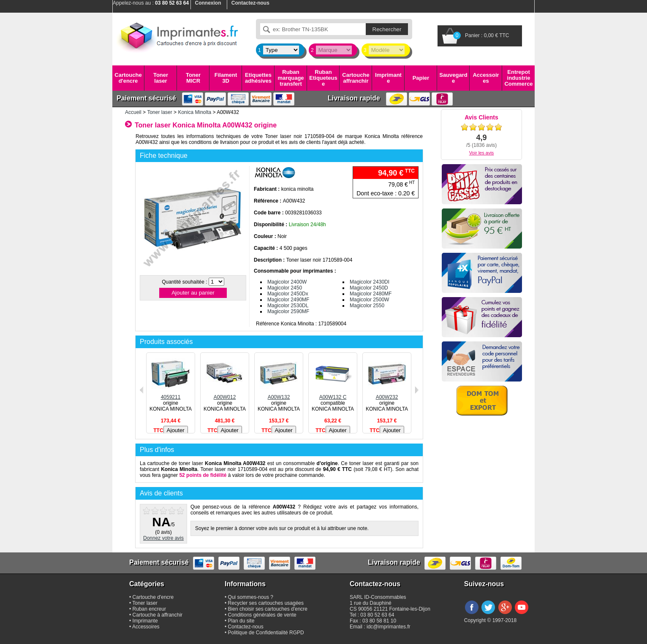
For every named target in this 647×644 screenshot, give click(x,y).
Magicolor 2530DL (288, 306)
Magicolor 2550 (367, 306)
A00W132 (279, 394)
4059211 (171, 394)
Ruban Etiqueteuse (323, 78)
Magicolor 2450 (285, 288)
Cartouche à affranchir (158, 615)
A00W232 (387, 394)
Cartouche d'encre (128, 78)
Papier (421, 78)
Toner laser (161, 78)
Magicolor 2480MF (371, 294)
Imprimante (388, 78)
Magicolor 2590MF (288, 311)
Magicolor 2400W (287, 282)
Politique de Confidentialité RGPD (266, 633)
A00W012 (225, 394)
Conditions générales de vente (262, 615)
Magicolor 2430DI (370, 282)
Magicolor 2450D (369, 288)
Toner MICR (193, 78)
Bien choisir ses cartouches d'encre (268, 609)
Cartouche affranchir (356, 78)
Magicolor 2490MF (288, 300)
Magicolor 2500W (369, 300)
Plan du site (241, 621)
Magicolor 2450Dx (288, 294)
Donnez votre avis (163, 538)
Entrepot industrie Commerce (518, 78)
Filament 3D (226, 78)
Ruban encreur (149, 609)
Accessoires (486, 78)
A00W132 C (333, 394)
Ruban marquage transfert (291, 78)
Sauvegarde (453, 78)
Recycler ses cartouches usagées (266, 603)
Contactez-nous (246, 627)
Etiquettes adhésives (258, 78)
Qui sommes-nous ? (251, 597)
